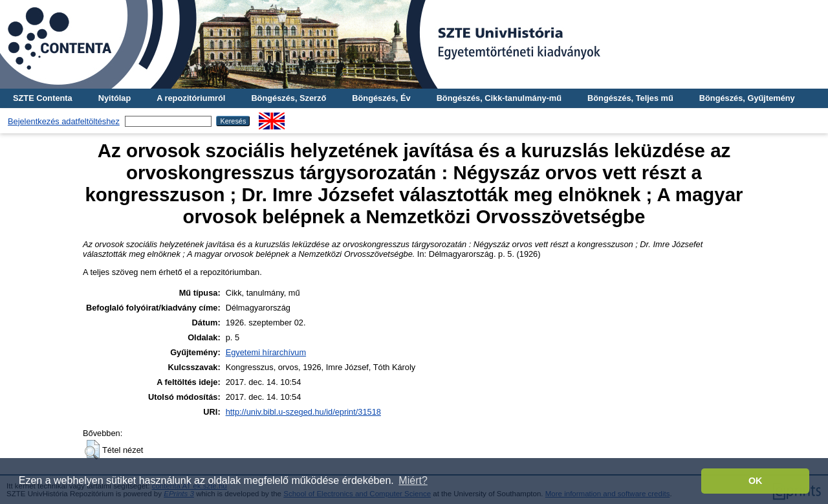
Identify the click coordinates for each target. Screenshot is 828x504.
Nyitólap (114, 98)
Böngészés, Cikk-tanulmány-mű (499, 98)
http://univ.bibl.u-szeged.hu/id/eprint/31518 (303, 412)
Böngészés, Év (381, 98)
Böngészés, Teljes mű (630, 98)
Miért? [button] (413, 480)
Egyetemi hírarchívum (266, 352)
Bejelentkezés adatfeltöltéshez (64, 121)
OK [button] (756, 481)
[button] (92, 450)
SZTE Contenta (43, 98)
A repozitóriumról (191, 98)
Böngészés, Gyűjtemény (747, 98)
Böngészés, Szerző (289, 98)
